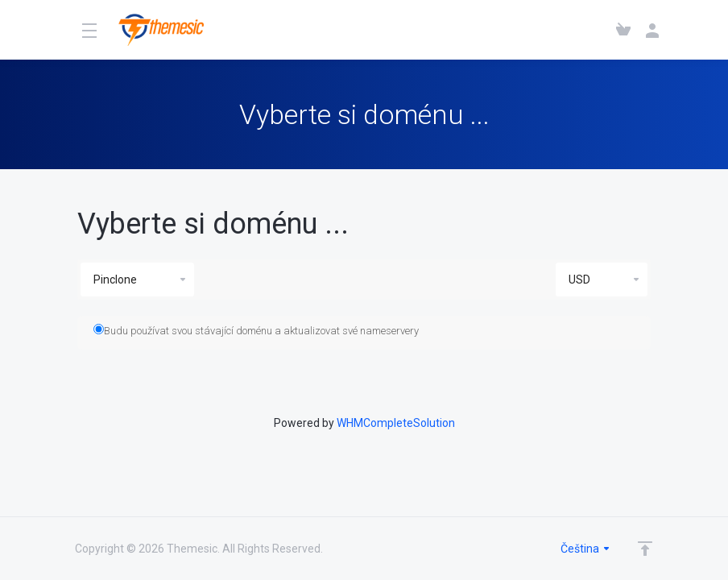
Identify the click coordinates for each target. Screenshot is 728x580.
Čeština (586, 549)
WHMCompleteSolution (396, 423)
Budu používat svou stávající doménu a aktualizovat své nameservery (256, 330)
